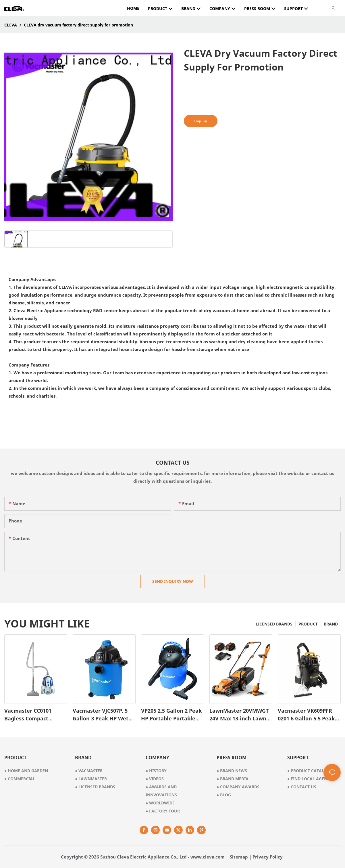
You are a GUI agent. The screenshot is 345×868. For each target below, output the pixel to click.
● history (156, 771)
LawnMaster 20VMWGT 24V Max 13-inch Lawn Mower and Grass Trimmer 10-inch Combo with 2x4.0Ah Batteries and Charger (240, 715)
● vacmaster (89, 771)
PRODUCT (308, 624)
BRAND (331, 624)
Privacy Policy (268, 857)
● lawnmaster (91, 779)
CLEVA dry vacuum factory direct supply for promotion (78, 25)
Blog (224, 795)
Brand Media (233, 779)
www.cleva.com (208, 857)
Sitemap (239, 857)
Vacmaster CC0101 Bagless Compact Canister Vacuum (28, 715)
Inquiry (201, 121)
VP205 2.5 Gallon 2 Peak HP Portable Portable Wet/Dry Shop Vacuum (171, 715)
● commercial (20, 779)
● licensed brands (95, 787)
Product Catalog (309, 771)
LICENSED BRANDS (274, 624)
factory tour (163, 811)
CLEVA (11, 25)
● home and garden (26, 771)
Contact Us (302, 787)
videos (155, 779)
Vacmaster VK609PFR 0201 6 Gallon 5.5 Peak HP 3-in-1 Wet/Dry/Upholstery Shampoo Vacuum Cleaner (306, 715)
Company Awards (238, 787)
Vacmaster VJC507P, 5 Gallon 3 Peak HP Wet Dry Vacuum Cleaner (101, 715)
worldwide (160, 803)
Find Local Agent (308, 779)
